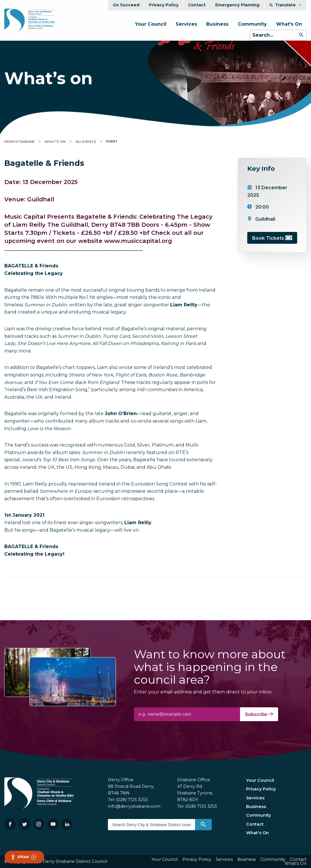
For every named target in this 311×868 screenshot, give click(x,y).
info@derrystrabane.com (134, 806)
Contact (197, 5)
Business (217, 24)
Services (186, 24)
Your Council (151, 24)
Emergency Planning (237, 5)
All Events (86, 142)
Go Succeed (126, 5)
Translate (285, 5)
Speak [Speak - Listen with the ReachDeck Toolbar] (23, 857)
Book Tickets (272, 238)
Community (252, 24)
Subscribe (259, 714)
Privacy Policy (164, 5)
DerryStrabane (19, 142)
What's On (289, 24)
